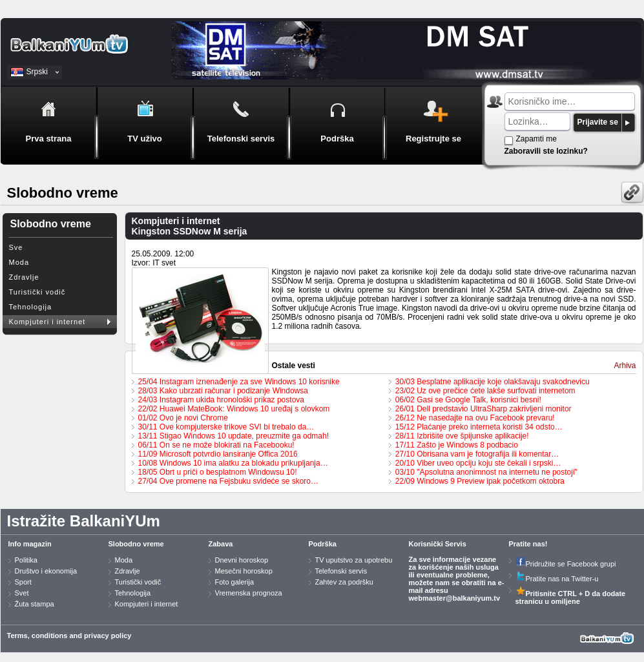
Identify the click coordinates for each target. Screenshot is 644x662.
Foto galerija (235, 582)
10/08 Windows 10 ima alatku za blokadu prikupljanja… (233, 463)
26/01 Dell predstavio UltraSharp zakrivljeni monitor (483, 409)
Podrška (323, 544)
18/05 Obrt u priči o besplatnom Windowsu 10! (218, 472)
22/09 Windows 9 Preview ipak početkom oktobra (480, 481)
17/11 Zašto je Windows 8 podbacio (457, 445)
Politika (26, 560)
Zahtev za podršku (345, 582)
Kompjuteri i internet (47, 322)
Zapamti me (536, 139)
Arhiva (625, 366)
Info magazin (30, 544)
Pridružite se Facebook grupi (566, 564)
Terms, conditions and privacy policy (69, 636)
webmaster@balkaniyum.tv (455, 598)
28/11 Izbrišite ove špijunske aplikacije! (462, 436)
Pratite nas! (528, 544)
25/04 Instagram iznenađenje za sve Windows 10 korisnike (239, 382)
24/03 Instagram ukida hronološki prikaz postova (221, 400)
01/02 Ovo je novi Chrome (183, 418)
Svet (22, 593)
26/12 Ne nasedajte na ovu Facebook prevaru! (475, 418)
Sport (23, 582)
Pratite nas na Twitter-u (557, 579)
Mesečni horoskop (244, 571)
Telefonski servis (341, 571)
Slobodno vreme (136, 544)
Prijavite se (598, 122)
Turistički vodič (37, 292)
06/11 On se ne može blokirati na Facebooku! (216, 445)
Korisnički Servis (438, 544)
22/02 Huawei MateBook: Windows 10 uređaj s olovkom (234, 409)
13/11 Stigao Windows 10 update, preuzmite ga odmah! (234, 436)
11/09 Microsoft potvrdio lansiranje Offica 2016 (218, 454)
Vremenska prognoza (249, 593)
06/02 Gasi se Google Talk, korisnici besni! (468, 400)
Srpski (37, 72)
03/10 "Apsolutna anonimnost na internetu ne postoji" (486, 472)
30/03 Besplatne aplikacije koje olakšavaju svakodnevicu (493, 382)
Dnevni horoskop (242, 560)
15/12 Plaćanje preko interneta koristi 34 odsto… (479, 427)
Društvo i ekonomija (46, 571)
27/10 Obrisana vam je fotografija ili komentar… (477, 454)
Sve (16, 247)
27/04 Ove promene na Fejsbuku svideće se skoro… (228, 481)
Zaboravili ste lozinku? (546, 151)
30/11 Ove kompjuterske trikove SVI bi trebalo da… (226, 427)
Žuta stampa (35, 604)
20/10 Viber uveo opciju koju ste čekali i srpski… (478, 463)
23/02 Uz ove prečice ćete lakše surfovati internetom (485, 391)
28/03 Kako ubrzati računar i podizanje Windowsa (223, 391)
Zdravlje (24, 277)
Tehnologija (31, 307)
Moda (19, 262)
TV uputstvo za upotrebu (354, 560)
